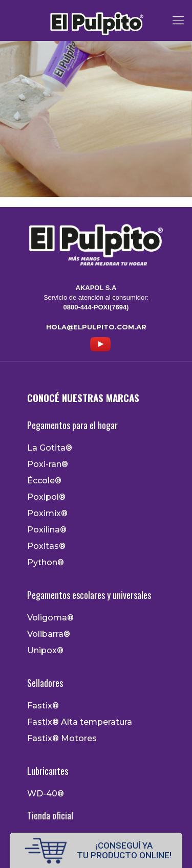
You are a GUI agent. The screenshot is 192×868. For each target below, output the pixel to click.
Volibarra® (49, 634)
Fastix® (43, 706)
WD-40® (46, 794)
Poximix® (47, 514)
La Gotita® (50, 448)
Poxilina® (47, 530)
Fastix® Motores (62, 739)
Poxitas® (46, 546)
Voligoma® (50, 618)
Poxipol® (46, 497)
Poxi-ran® (48, 464)
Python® (46, 563)
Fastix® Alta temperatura (80, 722)
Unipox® (45, 651)
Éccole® (44, 481)
